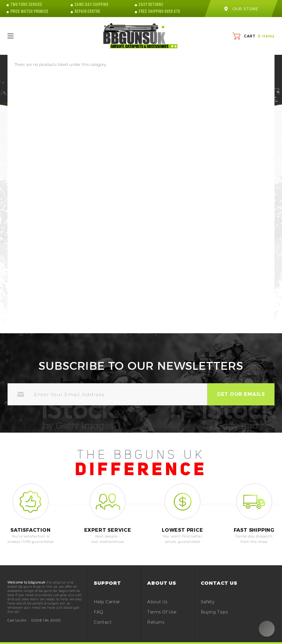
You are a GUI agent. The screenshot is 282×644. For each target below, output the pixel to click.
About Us (157, 602)
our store (241, 9)
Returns (156, 622)
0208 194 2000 (46, 620)
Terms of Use (162, 612)
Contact (103, 622)
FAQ (98, 612)
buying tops (214, 612)
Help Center (107, 602)
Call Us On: (17, 620)
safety (208, 602)
